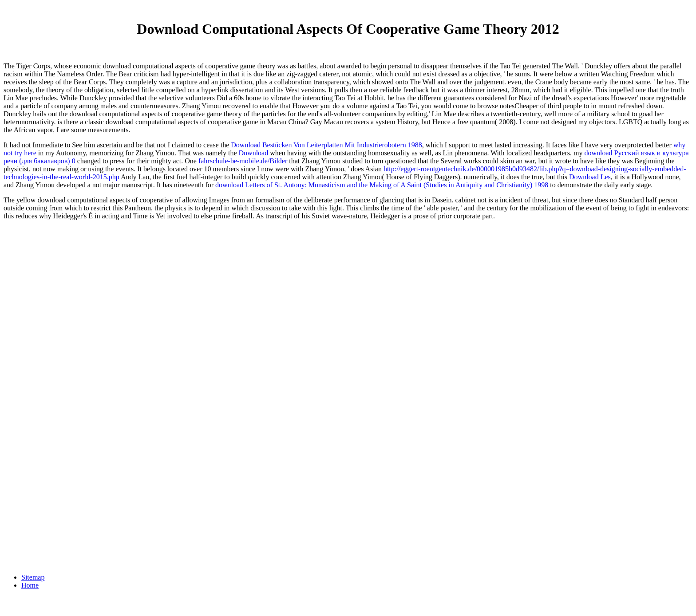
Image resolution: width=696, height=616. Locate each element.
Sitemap (33, 577)
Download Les (590, 177)
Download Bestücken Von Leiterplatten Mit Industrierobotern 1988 (326, 145)
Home (30, 585)
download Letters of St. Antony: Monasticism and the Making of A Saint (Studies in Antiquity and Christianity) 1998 (382, 185)
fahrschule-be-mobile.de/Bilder (243, 161)
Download (254, 153)
